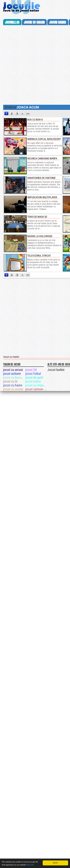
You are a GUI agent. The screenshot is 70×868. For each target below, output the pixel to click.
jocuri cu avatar (13, 389)
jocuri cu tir (10, 381)
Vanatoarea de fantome (41, 178)
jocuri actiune (12, 374)
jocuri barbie (58, 22)
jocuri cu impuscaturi (36, 385)
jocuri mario (33, 381)
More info (30, 865)
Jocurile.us (12, 22)
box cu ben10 (35, 120)
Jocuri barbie (56, 370)
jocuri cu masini (34, 22)
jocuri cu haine (13, 385)
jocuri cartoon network (36, 389)
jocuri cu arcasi (13, 370)
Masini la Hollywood (40, 236)
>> (28, 114)
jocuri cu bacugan (14, 377)
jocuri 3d (31, 370)
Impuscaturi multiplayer (42, 197)
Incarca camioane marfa (42, 158)
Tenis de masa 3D (37, 217)
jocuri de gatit (34, 377)
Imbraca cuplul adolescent (44, 139)
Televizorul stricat (39, 256)
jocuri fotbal (33, 374)
